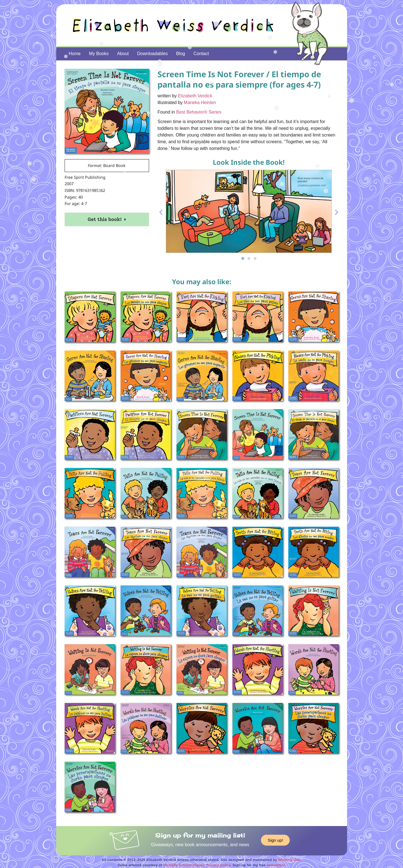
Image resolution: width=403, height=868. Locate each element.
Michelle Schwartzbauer (184, 865)
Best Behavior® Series (199, 112)
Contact (201, 54)
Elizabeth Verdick (195, 96)
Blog (181, 54)
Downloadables (152, 54)
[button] (161, 212)
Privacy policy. (219, 865)
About (123, 54)
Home (75, 54)
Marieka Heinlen (200, 103)
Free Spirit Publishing (85, 177)
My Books (99, 54)
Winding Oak (289, 860)
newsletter (275, 865)
